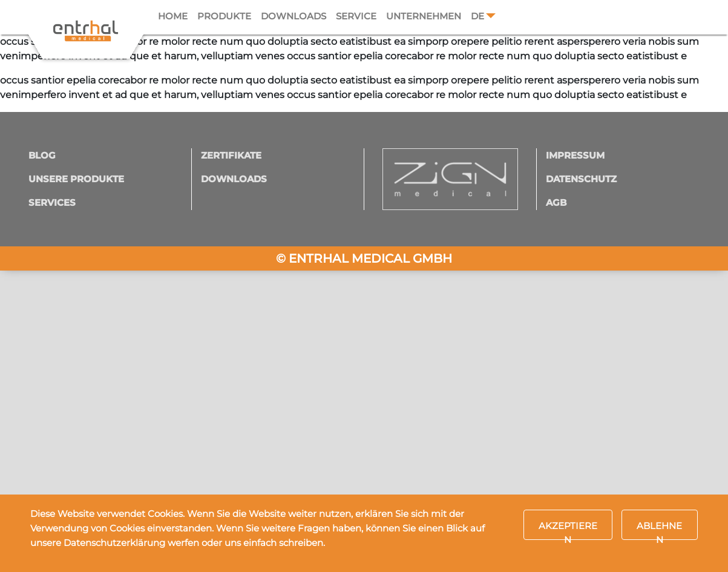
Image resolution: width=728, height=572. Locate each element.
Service (356, 16)
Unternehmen (424, 16)
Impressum (575, 155)
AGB (556, 202)
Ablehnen (659, 530)
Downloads (293, 16)
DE (477, 16)
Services (52, 202)
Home (173, 16)
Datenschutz (581, 179)
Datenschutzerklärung (114, 543)
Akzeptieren (568, 530)
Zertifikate (231, 155)
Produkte (224, 16)
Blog (42, 155)
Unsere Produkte (76, 179)
